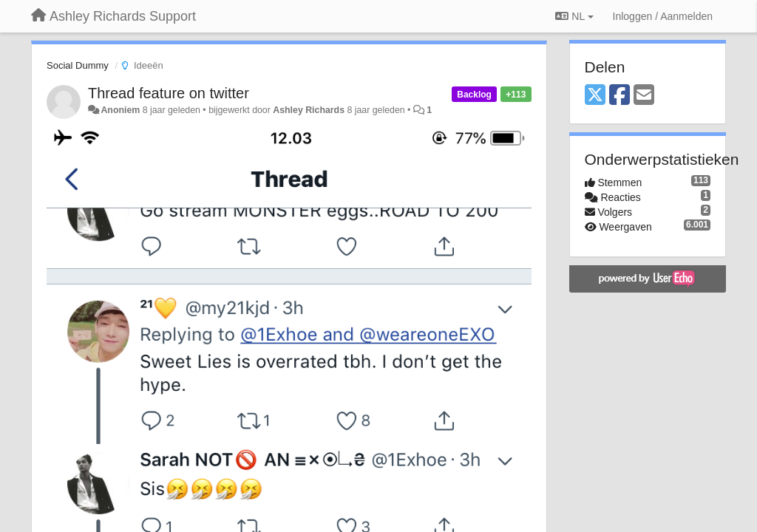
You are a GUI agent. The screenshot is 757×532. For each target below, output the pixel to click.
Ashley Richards (309, 110)
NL (574, 16)
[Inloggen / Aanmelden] (663, 16)
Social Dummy (78, 65)
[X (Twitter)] (595, 96)
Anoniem (120, 110)
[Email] (644, 96)
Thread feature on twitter (169, 93)
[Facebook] (619, 96)
